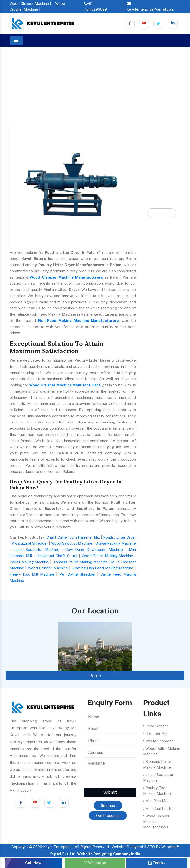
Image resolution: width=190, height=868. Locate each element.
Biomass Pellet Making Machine (80, 562)
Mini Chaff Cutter (159, 809)
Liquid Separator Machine (36, 550)
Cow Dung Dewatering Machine (94, 550)
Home (17, 74)
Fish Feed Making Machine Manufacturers (78, 320)
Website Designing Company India (109, 854)
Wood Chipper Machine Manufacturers (66, 277)
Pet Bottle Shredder (77, 574)
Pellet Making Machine (29, 562)
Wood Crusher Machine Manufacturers (65, 385)
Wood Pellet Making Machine (107, 556)
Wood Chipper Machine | (30, 4)
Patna (95, 676)
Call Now (33, 863)
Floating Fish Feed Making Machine (103, 568)
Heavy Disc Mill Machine (32, 574)
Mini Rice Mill (156, 801)
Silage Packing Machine (116, 543)
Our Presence (108, 815)
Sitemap (108, 806)
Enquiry (157, 863)
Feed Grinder (156, 726)
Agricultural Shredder (30, 543)
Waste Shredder (158, 741)
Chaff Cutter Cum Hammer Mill (73, 537)
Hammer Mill (155, 733)
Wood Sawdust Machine (72, 543)
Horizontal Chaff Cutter (57, 556)
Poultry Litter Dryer (119, 537)
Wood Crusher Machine (48, 568)
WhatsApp (95, 863)
